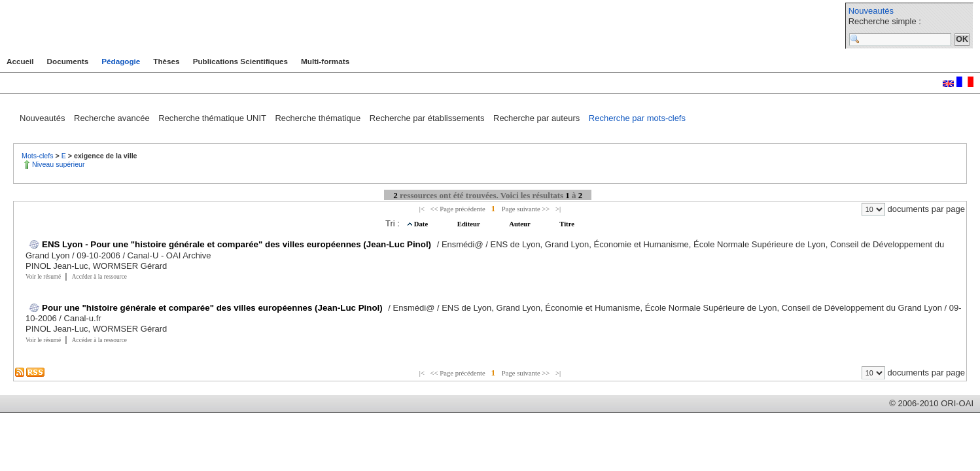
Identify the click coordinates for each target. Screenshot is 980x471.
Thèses (166, 61)
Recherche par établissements (428, 118)
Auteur (520, 224)
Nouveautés (871, 11)
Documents (68, 61)
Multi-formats (325, 61)
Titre (567, 224)
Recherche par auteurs (538, 118)
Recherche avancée (113, 118)
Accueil (20, 61)
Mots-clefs (39, 156)
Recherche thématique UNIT (213, 118)
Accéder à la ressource (99, 277)
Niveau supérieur (59, 164)
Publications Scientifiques (240, 61)
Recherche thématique (319, 118)
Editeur (469, 224)
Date (422, 224)
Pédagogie (121, 61)
